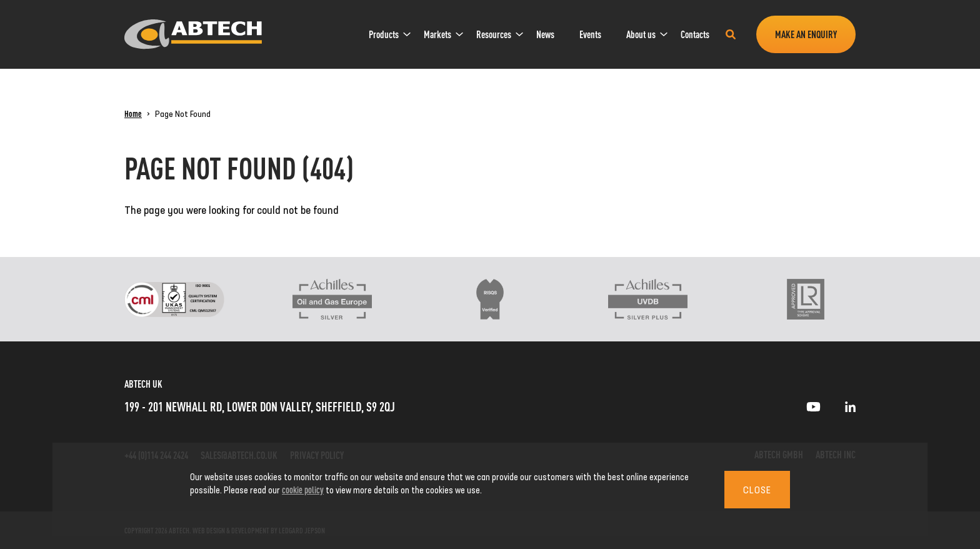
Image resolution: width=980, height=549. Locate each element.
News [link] (545, 34)
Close (757, 490)
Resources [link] (494, 34)
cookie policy (303, 489)
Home (133, 113)
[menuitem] (384, 34)
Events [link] (590, 34)
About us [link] (641, 34)
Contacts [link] (695, 34)
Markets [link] (437, 34)
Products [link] (384, 34)
